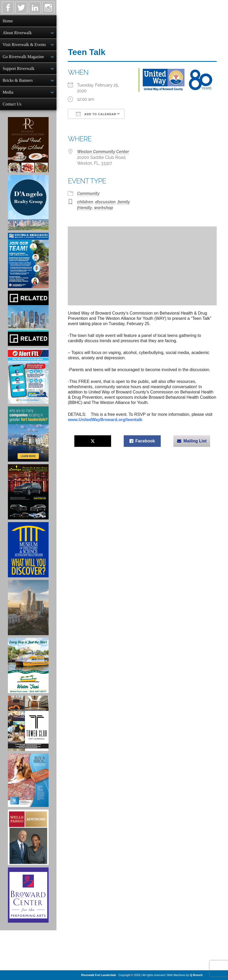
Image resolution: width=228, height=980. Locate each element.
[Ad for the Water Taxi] (28, 665)
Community (88, 193)
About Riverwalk (17, 33)
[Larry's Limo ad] (28, 492)
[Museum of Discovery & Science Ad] (28, 550)
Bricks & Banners (18, 80)
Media (8, 92)
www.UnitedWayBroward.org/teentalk (105, 420)
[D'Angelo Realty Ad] (28, 203)
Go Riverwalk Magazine (23, 57)
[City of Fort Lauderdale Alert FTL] (28, 376)
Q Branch (196, 975)
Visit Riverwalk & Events (24, 45)
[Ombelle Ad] (28, 608)
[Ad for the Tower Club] (28, 723)
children (85, 202)
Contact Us (12, 104)
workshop (104, 208)
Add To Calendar (96, 114)
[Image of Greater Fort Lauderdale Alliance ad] (28, 434)
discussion (105, 202)
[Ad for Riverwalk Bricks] (28, 780)
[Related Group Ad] (28, 318)
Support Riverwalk (19, 69)
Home (8, 21)
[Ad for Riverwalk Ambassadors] (28, 260)
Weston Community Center (103, 152)
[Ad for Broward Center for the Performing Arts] (28, 895)
